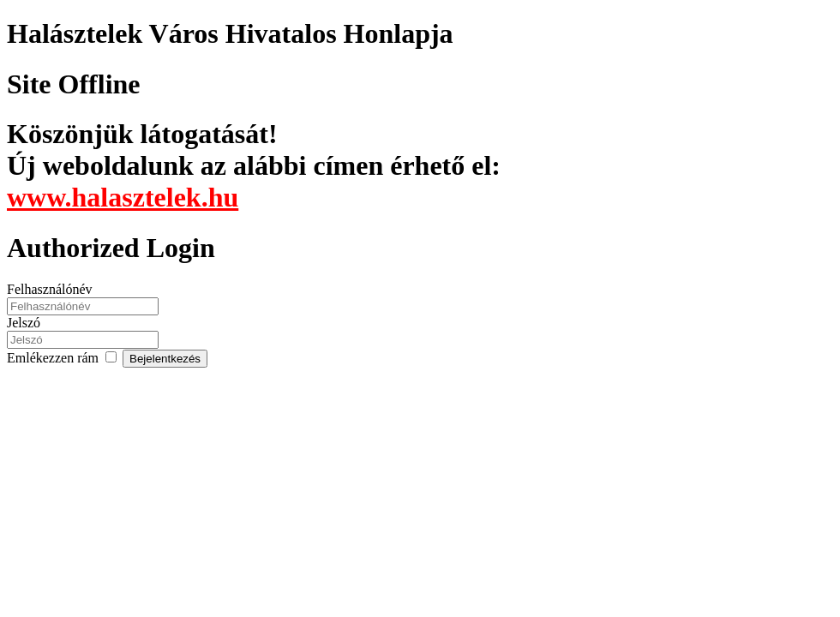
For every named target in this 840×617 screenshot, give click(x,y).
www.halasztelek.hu (123, 197)
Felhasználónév (50, 289)
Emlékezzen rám (65, 358)
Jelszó (24, 323)
